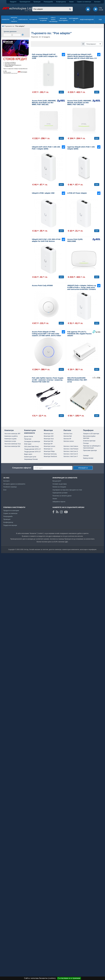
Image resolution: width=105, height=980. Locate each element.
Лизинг (71, 2)
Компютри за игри (10, 441)
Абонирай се (83, 468)
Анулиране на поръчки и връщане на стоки (67, 490)
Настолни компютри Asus (13, 444)
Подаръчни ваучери (10, 525)
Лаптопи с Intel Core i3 (71, 451)
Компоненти (23, 20)
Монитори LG (48, 449)
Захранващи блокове (31, 459)
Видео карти (28, 454)
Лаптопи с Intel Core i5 (71, 454)
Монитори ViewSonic (50, 456)
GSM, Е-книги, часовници (53, 20)
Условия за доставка (60, 484)
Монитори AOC (49, 436)
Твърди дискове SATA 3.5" (33, 452)
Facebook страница (10, 487)
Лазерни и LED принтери (91, 434)
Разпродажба (48, 2)
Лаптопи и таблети (14, 20)
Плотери (86, 443)
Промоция (7, 519)
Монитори (48, 430)
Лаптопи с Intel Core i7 (71, 456)
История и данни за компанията (14, 484)
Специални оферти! (22, 468)
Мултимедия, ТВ (74, 19)
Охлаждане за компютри (32, 441)
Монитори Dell (48, 441)
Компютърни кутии (30, 457)
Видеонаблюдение (87, 20)
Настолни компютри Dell (12, 446)
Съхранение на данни (43, 19)
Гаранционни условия (60, 493)
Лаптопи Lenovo (69, 441)
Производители (25, 2)
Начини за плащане (59, 487)
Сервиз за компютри (84, 2)
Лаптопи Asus (68, 434)
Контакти (97, 2)
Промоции (37, 2)
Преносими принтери (90, 450)
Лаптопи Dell (67, 436)
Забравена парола (59, 502)
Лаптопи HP (67, 439)
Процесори (28, 439)
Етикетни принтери (89, 441)
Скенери (86, 456)
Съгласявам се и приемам (69, 978)
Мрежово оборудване (63, 19)
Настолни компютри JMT (12, 434)
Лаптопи (67, 430)
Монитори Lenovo (50, 446)
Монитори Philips (49, 451)
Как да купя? (57, 481)
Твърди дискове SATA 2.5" (33, 449)
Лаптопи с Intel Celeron (71, 446)
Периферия (33, 20)
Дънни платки (29, 436)
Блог (5, 490)
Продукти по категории (11, 511)
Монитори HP (48, 444)
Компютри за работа (11, 436)
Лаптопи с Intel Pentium (71, 449)
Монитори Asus (49, 439)
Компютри (5, 20)
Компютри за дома (10, 439)
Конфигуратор (61, 2)
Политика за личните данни (62, 496)
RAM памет (28, 444)
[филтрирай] (23, 35)
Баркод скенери (88, 458)
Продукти (13, 2)
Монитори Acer (49, 434)
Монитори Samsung (50, 454)
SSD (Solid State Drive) (31, 447)
